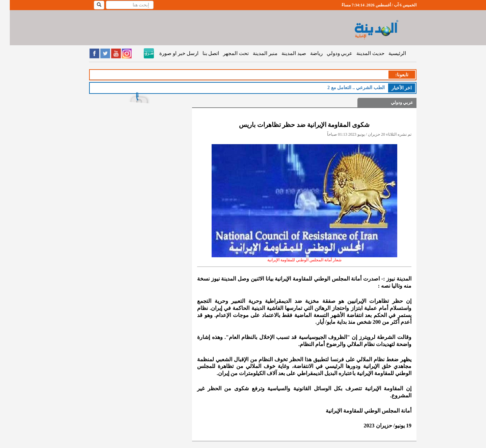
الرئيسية (387, 53)
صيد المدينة (284, 53)
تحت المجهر (226, 53)
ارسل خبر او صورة (169, 53)
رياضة (307, 53)
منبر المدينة (255, 53)
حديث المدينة (361, 53)
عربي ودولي (330, 53)
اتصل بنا (201, 53)
